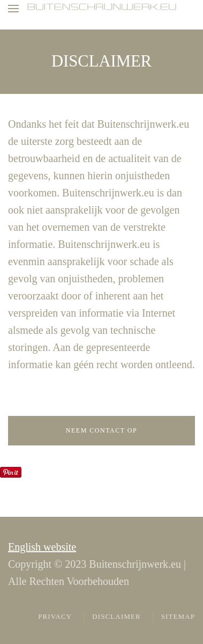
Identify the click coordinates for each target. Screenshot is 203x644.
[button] (13, 9)
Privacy (55, 616)
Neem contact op (101, 430)
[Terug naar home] (102, 7)
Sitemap (178, 616)
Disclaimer (116, 616)
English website (42, 547)
